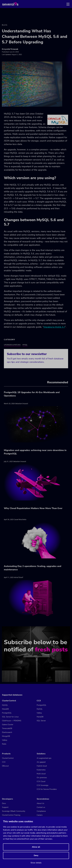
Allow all (36, 847)
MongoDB (6, 736)
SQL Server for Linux (10, 717)
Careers (40, 815)
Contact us (41, 807)
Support (5, 807)
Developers (7, 799)
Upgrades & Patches (12, 345)
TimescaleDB (7, 728)
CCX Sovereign (43, 785)
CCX (39, 701)
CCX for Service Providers (47, 789)
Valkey (5, 740)
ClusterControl (9, 701)
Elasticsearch (7, 732)
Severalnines (43, 799)
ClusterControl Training (11, 815)
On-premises (42, 778)
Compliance (41, 811)
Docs (4, 803)
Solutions (41, 754)
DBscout (5, 766)
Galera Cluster (8, 725)
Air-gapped (41, 762)
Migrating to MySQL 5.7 (54, 327)
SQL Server (41, 721)
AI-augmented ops (44, 758)
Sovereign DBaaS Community (14, 811)
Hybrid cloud (42, 766)
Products (6, 754)
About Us (40, 803)
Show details (36, 863)
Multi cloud (41, 774)
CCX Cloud (41, 781)
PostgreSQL (7, 713)
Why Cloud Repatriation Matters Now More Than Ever (33, 508)
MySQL (25, 345)
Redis (4, 744)
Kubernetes (41, 770)
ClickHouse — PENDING (12, 721)
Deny (36, 855)
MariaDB (5, 709)
